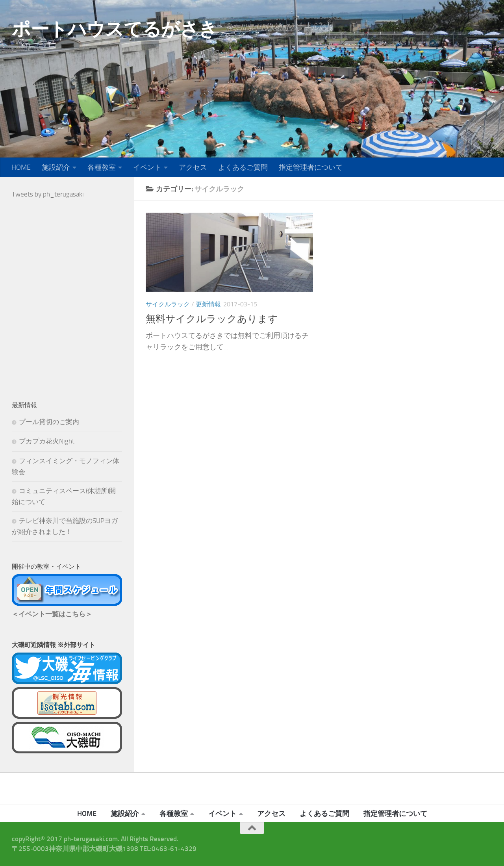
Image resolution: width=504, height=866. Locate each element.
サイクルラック (168, 304)
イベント (147, 167)
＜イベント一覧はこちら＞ (52, 614)
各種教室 (102, 167)
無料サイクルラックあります (212, 319)
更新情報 (208, 304)
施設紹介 (56, 167)
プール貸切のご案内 (49, 422)
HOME (21, 167)
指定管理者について (311, 167)
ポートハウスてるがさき (115, 29)
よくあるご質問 (243, 167)
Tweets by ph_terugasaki (48, 194)
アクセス (193, 167)
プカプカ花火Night (47, 441)
